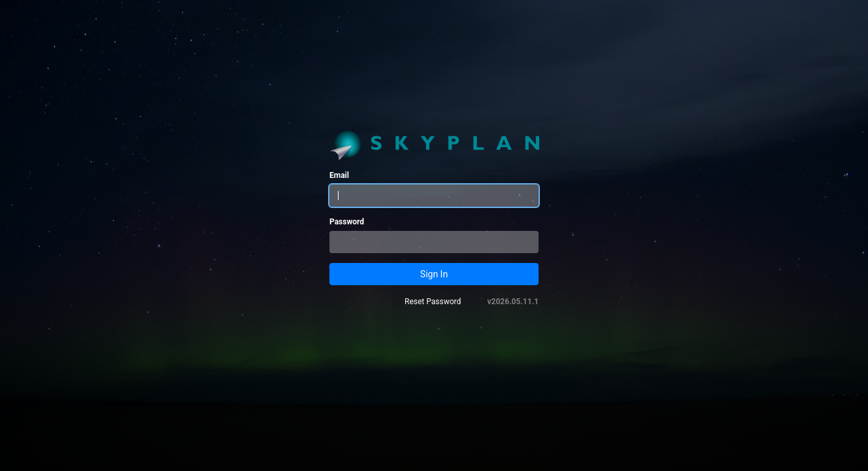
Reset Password (433, 302)
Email (339, 175)
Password (347, 222)
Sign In (434, 274)
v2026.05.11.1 (513, 302)
